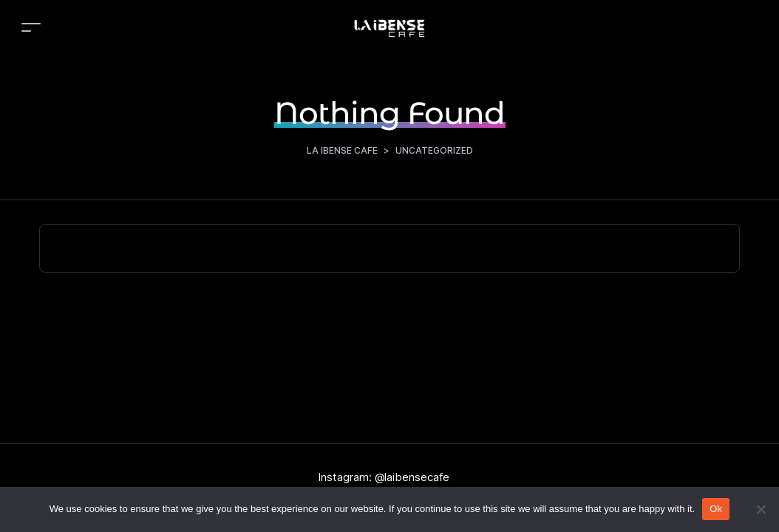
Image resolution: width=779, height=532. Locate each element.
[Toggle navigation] (31, 27)
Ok (716, 509)
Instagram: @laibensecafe (384, 477)
